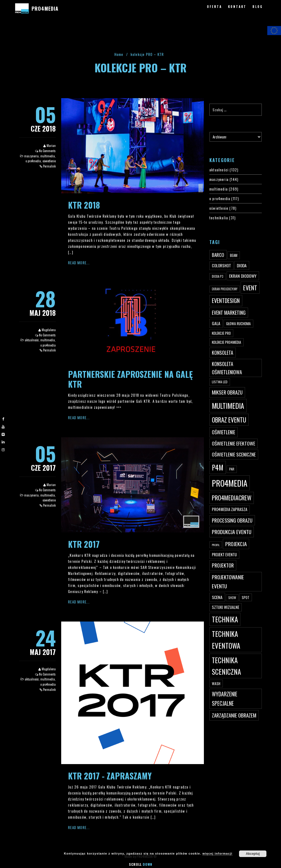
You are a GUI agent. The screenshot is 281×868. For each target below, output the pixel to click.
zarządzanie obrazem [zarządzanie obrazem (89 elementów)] (234, 715)
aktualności (32, 340)
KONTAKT (237, 7)
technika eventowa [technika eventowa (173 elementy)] (226, 639)
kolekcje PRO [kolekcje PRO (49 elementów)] (221, 333)
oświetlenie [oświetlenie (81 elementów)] (224, 432)
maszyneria (31, 156)
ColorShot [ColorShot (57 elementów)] (221, 266)
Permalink (49, 166)
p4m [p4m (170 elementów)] (218, 467)
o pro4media (33, 161)
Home (119, 54)
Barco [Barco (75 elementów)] (218, 255)
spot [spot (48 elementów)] (246, 597)
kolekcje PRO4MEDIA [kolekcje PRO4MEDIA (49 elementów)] (227, 342)
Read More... (79, 263)
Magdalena (49, 330)
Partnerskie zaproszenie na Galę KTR (130, 379)
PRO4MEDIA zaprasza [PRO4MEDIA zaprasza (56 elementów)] (230, 509)
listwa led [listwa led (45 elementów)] (220, 382)
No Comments (47, 151)
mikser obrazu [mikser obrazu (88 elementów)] (227, 392)
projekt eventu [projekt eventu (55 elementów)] (224, 554)
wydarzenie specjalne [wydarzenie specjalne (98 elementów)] (225, 698)
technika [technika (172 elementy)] (225, 619)
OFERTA (214, 7)
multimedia (48, 156)
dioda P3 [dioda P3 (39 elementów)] (218, 276)
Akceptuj (253, 854)
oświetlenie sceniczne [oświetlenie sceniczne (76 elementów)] (234, 454)
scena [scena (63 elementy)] (217, 597)
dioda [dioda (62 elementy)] (242, 265)
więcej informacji (217, 853)
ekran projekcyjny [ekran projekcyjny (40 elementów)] (225, 289)
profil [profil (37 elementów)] (216, 545)
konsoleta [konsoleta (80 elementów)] (223, 353)
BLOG (258, 7)
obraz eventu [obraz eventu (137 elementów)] (229, 420)
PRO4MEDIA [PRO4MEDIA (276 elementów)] (230, 483)
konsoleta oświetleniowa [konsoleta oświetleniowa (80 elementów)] (227, 368)
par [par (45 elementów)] (232, 469)
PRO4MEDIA (45, 8)
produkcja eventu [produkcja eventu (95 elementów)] (232, 532)
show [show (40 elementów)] (232, 598)
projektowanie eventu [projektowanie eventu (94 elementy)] (228, 581)
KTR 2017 (84, 544)
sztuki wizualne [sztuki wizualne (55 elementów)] (226, 607)
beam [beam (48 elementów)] (234, 255)
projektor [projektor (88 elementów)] (223, 565)
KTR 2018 (84, 205)
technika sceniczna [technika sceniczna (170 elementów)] (226, 666)
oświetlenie (49, 161)
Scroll (141, 864)
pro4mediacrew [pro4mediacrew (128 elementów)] (232, 498)
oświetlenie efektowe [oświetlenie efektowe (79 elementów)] (234, 443)
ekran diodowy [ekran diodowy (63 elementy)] (243, 276)
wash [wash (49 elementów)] (216, 683)
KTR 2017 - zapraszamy (110, 776)
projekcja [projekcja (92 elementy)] (236, 544)
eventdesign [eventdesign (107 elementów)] (226, 300)
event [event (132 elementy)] (250, 287)
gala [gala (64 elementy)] (216, 323)
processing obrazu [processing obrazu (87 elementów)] (232, 520)
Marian (51, 146)
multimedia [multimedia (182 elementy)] (228, 406)
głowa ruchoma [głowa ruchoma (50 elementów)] (238, 324)
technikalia (219, 218)
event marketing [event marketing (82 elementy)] (229, 312)
